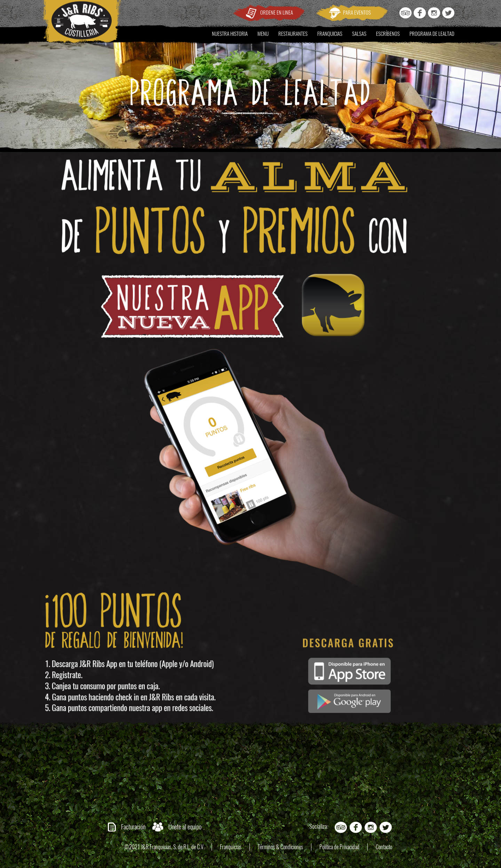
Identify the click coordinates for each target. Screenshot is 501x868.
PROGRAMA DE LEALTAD (432, 34)
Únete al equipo (185, 827)
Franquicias (231, 847)
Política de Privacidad (339, 847)
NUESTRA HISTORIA (230, 34)
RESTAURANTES (293, 34)
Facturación (133, 827)
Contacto (384, 847)
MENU (263, 34)
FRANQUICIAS (330, 34)
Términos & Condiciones (280, 847)
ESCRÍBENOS (388, 34)
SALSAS (359, 34)
